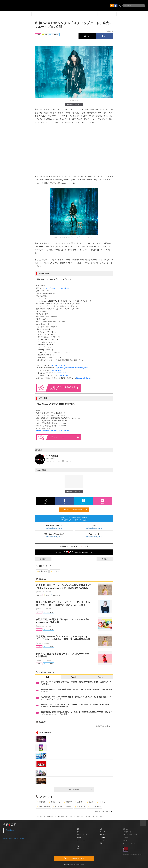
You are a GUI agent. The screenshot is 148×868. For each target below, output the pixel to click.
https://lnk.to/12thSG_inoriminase (57, 288)
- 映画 (78, 849)
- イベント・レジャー (82, 835)
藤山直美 (41, 802)
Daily (48, 677)
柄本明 (90, 802)
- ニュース (102, 832)
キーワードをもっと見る (103, 812)
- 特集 (101, 843)
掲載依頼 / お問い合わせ (130, 835)
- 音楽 (78, 829)
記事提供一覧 (127, 832)
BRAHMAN (80, 807)
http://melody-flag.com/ (84, 378)
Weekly (74, 677)
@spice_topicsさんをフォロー (14, 838)
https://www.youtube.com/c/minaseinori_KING (72, 368)
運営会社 (125, 829)
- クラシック (80, 838)
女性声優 (55, 571)
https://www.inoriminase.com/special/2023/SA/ (52, 431)
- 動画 (101, 829)
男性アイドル (55, 802)
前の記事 (41, 559)
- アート (78, 843)
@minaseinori (64, 375)
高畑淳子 (68, 802)
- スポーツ (79, 846)
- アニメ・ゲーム (81, 840)
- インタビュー (103, 835)
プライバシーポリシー (130, 843)
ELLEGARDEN (94, 807)
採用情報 (125, 838)
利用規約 (125, 840)
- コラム (101, 840)
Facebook (10, 830)
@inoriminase (57, 370)
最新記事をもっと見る (104, 726)
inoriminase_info (60, 373)
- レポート (102, 838)
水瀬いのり (42, 571)
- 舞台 (78, 832)
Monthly (100, 677)
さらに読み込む (80, 790)
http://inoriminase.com (58, 365)
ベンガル (101, 802)
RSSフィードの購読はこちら (75, 510)
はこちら (65, 437)
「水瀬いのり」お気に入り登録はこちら (65, 388)
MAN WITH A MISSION (62, 807)
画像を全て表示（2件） (74, 104)
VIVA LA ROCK (44, 807)
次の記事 (107, 559)
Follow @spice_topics (54, 528)
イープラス (39, 817)
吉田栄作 (79, 802)
